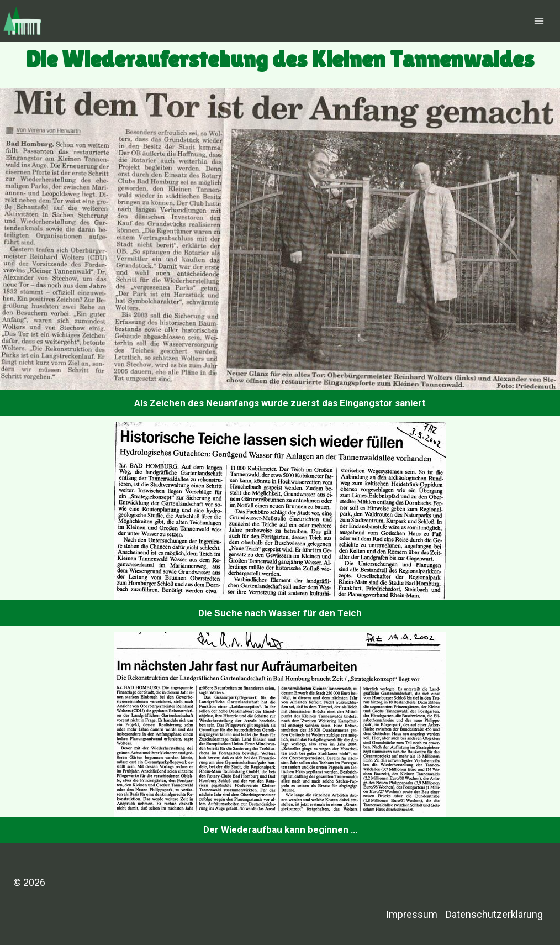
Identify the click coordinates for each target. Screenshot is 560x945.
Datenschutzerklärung (494, 914)
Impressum (412, 914)
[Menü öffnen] (539, 21)
